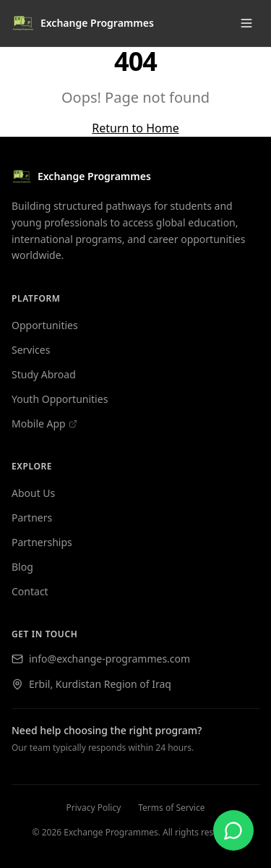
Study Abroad (44, 374)
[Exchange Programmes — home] (135, 176)
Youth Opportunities (60, 399)
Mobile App (44, 424)
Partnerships (42, 542)
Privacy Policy (94, 808)
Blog (22, 567)
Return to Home (135, 128)
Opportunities (45, 325)
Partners (32, 518)
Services (31, 350)
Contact (30, 591)
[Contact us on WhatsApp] (233, 830)
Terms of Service (171, 808)
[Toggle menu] (246, 23)
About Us (33, 493)
